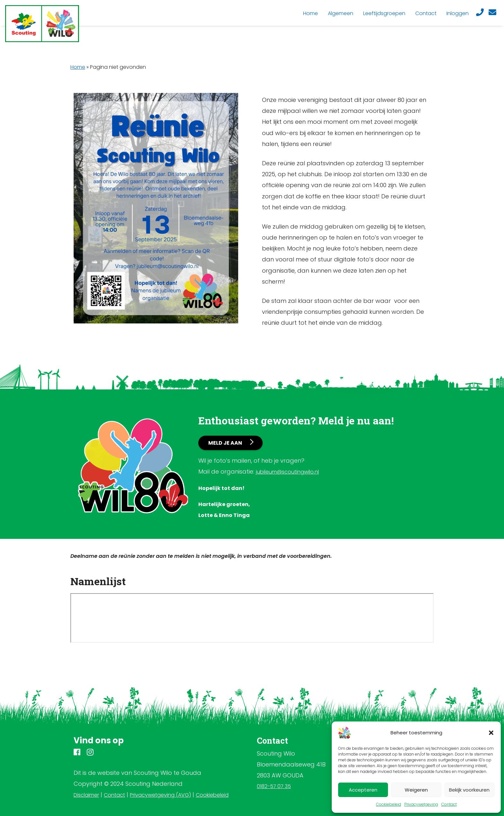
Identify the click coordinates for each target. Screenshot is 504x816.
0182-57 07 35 (274, 786)
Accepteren (363, 790)
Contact (449, 804)
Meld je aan (225, 443)
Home (78, 67)
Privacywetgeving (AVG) (160, 795)
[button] (491, 733)
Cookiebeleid (389, 804)
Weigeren (416, 790)
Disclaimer (86, 795)
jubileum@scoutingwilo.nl (287, 472)
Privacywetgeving (421, 804)
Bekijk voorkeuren (469, 790)
